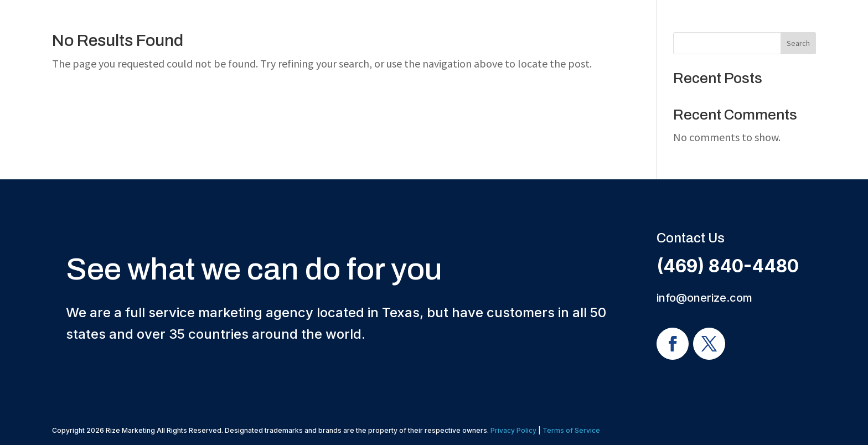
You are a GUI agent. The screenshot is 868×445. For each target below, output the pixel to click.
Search (798, 43)
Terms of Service (571, 430)
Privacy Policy (513, 430)
